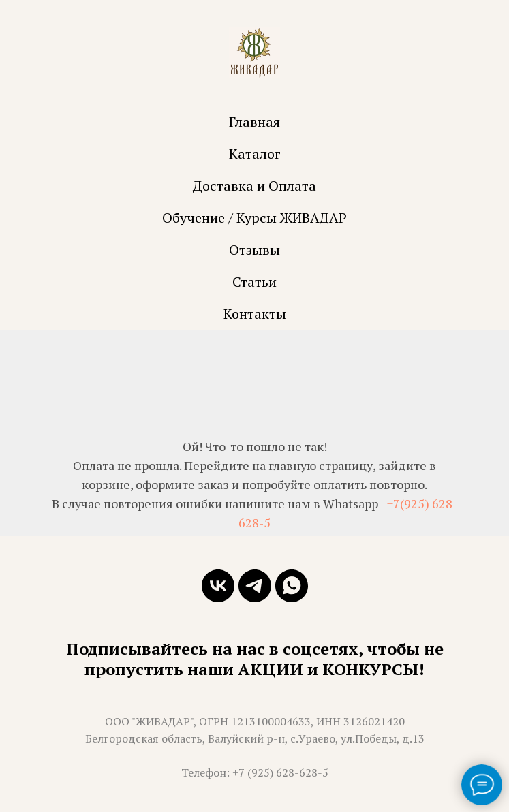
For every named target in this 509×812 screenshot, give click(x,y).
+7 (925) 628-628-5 (280, 772)
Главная (254, 122)
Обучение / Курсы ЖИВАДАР (254, 218)
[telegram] (255, 586)
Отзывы (254, 250)
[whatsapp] (292, 586)
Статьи (254, 282)
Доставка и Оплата (254, 186)
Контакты (255, 314)
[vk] (218, 586)
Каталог (255, 154)
